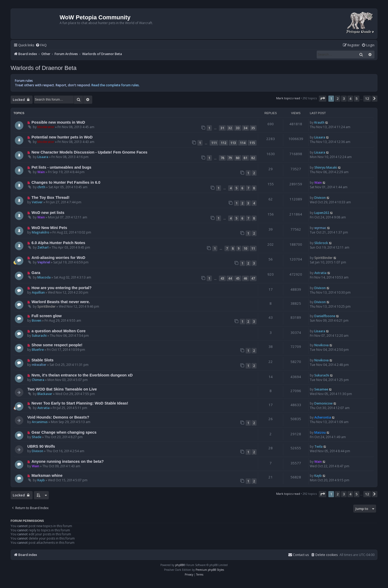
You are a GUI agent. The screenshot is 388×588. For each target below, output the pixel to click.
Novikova (321, 345)
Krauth (319, 122)
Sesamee (321, 389)
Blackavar (45, 394)
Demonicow (323, 403)
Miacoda (44, 277)
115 (252, 143)
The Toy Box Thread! (50, 198)
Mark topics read (288, 98)
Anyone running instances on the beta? (68, 461)
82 (253, 158)
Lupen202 (322, 213)
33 (238, 128)
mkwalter (39, 365)
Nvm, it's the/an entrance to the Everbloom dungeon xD (82, 375)
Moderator (46, 127)
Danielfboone (325, 316)
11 (253, 248)
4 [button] (350, 98)
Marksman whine (47, 475)
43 (222, 278)
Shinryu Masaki (326, 167)
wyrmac (320, 228)
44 (230, 278)
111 (214, 143)
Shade (37, 437)
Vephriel (44, 262)
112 (224, 143)
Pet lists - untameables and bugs (61, 167)
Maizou (320, 432)
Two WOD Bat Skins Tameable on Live (62, 389)
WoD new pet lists (48, 213)
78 (222, 158)
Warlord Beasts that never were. (61, 302)
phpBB (179, 565)
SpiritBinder (323, 258)
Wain (41, 172)
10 (245, 248)
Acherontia (323, 417)
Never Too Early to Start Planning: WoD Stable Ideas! (80, 403)
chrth (41, 187)
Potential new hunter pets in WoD (62, 137)
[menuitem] (41, 45)
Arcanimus (40, 422)
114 (243, 143)
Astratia (320, 273)
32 (230, 128)
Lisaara (320, 137)
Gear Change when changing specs (64, 432)
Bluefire (38, 350)
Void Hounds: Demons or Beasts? (58, 417)
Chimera (38, 380)
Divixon (320, 198)
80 (238, 158)
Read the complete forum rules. (116, 85)
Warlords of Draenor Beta (44, 68)
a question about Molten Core (59, 331)
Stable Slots (43, 360)
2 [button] (338, 98)
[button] (323, 98)
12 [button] (367, 98)
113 (233, 143)
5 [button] (357, 98)
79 (230, 158)
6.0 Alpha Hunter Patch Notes (58, 243)
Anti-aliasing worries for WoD (58, 258)
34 (245, 128)
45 (238, 278)
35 (253, 128)
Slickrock (321, 243)
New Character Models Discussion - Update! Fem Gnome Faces (89, 152)
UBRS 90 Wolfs (41, 446)
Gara (36, 273)
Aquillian (38, 292)
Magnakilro (41, 232)
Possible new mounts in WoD (58, 122)
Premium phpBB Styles (210, 570)
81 (245, 158)
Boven (37, 320)
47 (253, 278)
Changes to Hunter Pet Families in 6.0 (66, 182)
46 (245, 278)
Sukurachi (39, 336)
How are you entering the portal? (62, 288)
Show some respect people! (57, 345)
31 (222, 128)
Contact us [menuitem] (298, 555)
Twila (318, 446)
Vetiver (37, 202)
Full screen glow (47, 316)
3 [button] (344, 98)
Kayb (41, 480)
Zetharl (43, 247)
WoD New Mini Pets (49, 228)
